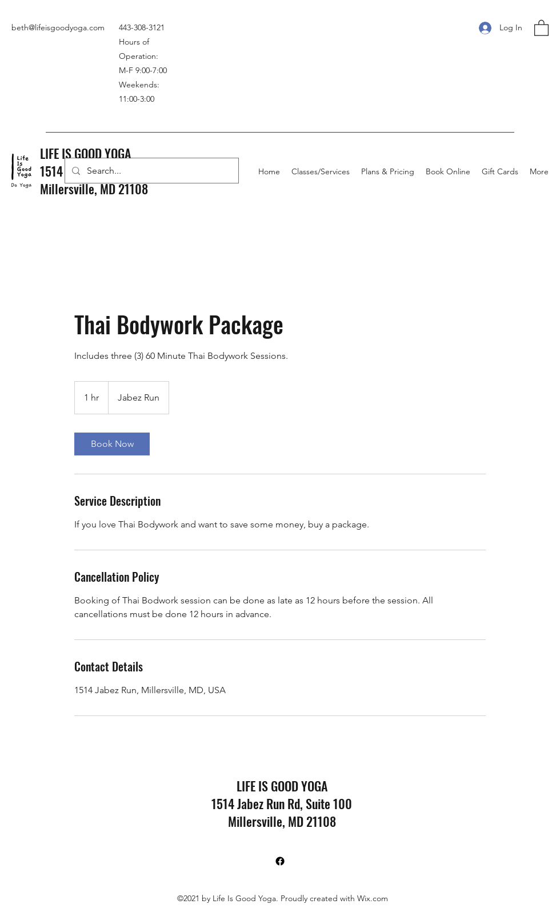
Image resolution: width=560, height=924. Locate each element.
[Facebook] (280, 861)
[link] (112, 444)
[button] (541, 27)
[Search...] (151, 171)
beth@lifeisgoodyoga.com (58, 27)
